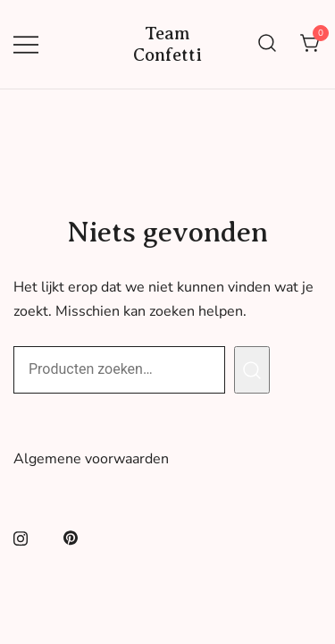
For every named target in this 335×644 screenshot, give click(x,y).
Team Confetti (167, 44)
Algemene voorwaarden (91, 459)
